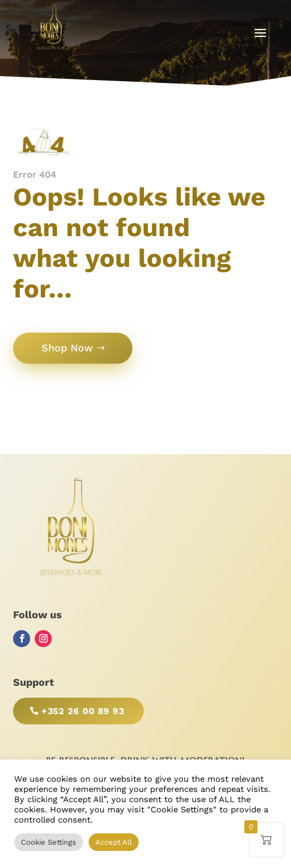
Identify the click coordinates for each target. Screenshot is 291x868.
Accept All (114, 842)
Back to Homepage (73, 383)
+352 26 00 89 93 (83, 711)
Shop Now (67, 348)
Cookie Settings (49, 842)
